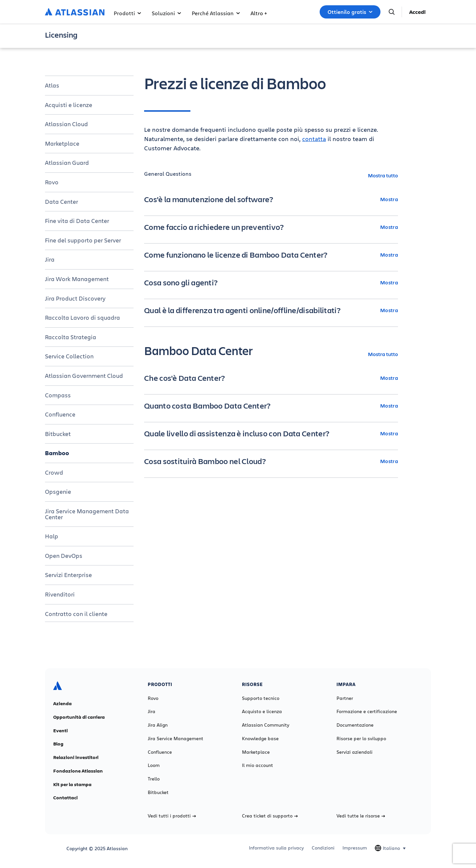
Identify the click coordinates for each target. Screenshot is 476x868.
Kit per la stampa (72, 784)
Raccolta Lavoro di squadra (82, 317)
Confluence (60, 414)
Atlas (52, 85)
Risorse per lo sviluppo (361, 739)
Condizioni (323, 848)
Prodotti (127, 13)
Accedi (417, 12)
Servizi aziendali (355, 752)
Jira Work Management (77, 279)
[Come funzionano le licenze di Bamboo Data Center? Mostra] (271, 255)
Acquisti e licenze (69, 105)
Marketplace (62, 143)
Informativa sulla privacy (276, 848)
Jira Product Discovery (75, 298)
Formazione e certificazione (367, 711)
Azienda (62, 704)
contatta (314, 139)
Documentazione (355, 725)
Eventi (60, 731)
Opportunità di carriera (79, 717)
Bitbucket (58, 434)
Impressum (355, 848)
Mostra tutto (383, 175)
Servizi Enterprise (68, 575)
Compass (58, 395)
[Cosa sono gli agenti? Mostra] (271, 282)
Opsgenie (58, 491)
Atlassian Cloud (66, 124)
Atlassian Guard (67, 163)
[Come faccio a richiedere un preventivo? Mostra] (271, 227)
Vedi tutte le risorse (361, 816)
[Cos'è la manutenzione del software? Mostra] (271, 199)
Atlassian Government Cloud (84, 376)
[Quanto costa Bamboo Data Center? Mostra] (271, 406)
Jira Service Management (176, 739)
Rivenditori (60, 594)
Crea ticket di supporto (270, 816)
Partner (345, 698)
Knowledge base (260, 739)
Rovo (52, 182)
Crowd (54, 472)
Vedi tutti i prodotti (172, 816)
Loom (154, 765)
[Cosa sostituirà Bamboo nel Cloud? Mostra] (271, 461)
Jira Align (158, 725)
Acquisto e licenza (262, 711)
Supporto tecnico (261, 698)
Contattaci (65, 798)
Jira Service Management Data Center (87, 514)
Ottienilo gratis (350, 12)
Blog (58, 744)
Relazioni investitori (76, 757)
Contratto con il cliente (76, 614)
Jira (50, 259)
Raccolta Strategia (71, 337)
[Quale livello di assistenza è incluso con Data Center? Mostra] (271, 433)
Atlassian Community (266, 725)
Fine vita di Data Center (77, 221)
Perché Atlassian (216, 13)
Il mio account (258, 765)
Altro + (259, 13)
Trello (154, 779)
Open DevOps (64, 556)
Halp (52, 536)
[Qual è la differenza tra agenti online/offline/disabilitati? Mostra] (271, 310)
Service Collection (69, 356)
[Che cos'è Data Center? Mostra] (271, 378)
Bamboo (57, 453)
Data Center (61, 201)
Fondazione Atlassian (78, 771)
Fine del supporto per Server (83, 240)
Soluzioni (166, 13)
